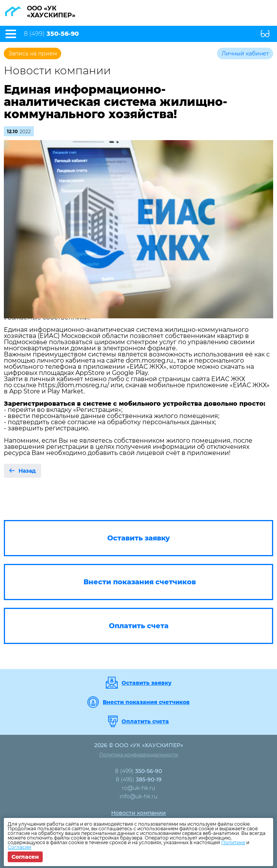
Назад (27, 471)
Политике (233, 842)
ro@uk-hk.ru (138, 788)
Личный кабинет (245, 54)
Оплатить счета (145, 721)
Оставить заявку (147, 683)
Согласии (19, 847)
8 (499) (51, 34)
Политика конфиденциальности (139, 755)
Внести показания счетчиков (146, 702)
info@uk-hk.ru (138, 796)
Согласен (25, 857)
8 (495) (139, 779)
